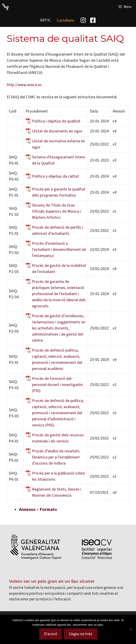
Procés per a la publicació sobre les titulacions (58, 476)
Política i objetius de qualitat (56, 121)
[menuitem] (65, 20)
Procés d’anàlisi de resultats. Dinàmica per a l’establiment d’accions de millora (56, 457)
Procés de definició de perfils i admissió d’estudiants (57, 230)
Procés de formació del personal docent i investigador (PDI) (58, 385)
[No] (130, 629)
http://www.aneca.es (24, 85)
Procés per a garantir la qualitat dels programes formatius (59, 192)
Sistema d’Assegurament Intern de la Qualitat (59, 160)
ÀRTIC (45, 20)
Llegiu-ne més (80, 634)
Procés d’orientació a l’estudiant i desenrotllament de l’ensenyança (59, 249)
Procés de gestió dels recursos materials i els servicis (58, 438)
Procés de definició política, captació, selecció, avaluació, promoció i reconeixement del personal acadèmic (57, 359)
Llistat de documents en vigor (57, 131)
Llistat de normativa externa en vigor (58, 144)
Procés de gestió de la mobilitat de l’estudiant (59, 269)
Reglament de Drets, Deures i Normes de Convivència (57, 492)
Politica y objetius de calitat (55, 176)
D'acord (50, 634)
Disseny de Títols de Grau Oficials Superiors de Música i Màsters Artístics (56, 211)
